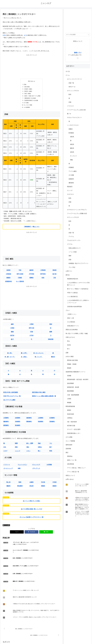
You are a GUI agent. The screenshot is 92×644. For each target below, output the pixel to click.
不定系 (43, 483)
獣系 (20, 483)
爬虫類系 (20, 487)
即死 (51, 452)
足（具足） (24, 358)
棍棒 (51, 333)
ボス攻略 (26, 103)
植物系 (54, 487)
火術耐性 (6, 419)
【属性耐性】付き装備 (30, 99)
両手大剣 (31, 329)
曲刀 (12, 340)
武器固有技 (8, 282)
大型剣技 (8, 275)
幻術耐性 (52, 419)
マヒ (51, 444)
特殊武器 (51, 340)
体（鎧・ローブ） (10, 358)
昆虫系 (31, 487)
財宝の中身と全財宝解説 (11, 393)
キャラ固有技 (20, 282)
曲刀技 (54, 275)
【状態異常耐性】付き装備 (31, 101)
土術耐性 (41, 419)
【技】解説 (27, 87)
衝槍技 (8, 279)
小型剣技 (43, 271)
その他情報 (27, 108)
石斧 (4, 35)
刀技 (54, 279)
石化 (5, 448)
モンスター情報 (28, 106)
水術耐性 (18, 419)
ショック (18, 452)
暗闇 (16, 444)
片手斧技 (31, 275)
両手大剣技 (20, 275)
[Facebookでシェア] (31, 533)
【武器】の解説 (28, 89)
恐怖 (16, 448)
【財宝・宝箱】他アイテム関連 (32, 96)
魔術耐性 (6, 423)
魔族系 (8, 487)
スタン (28, 452)
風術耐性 (29, 419)
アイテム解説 (6, 526)
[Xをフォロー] (78, 58)
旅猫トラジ (78, 53)
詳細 (25, 85)
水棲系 (31, 483)
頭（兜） (10, 354)
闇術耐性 (29, 423)
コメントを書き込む (31, 627)
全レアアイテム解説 (9, 401)
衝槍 (12, 333)
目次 (29, 81)
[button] (89, 35)
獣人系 (8, 483)
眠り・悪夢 (30, 444)
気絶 (39, 444)
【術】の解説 (27, 94)
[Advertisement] (31, 67)
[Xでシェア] (17, 533)
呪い (39, 452)
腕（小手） (24, 354)
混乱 (28, 448)
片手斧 (31, 336)
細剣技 (31, 271)
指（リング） (39, 358)
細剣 (12, 325)
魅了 (51, 448)
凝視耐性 (6, 426)
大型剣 (12, 329)
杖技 (43, 279)
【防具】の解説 (28, 92)
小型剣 (31, 325)
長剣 (51, 325)
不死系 (54, 483)
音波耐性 (18, 426)
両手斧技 (43, 275)
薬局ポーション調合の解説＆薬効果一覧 (44, 397)
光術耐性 (18, 423)
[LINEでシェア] (46, 533)
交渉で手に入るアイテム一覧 (12, 397)
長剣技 (54, 271)
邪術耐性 (52, 423)
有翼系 (43, 487)
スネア (5, 452)
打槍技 (20, 279)
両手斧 (12, 336)
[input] (78, 35)
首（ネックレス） (39, 354)
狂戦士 (40, 448)
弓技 (20, 271)
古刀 (25, 35)
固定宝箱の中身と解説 (39, 393)
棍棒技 (31, 279)
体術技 (8, 271)
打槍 (31, 333)
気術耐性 (41, 423)
